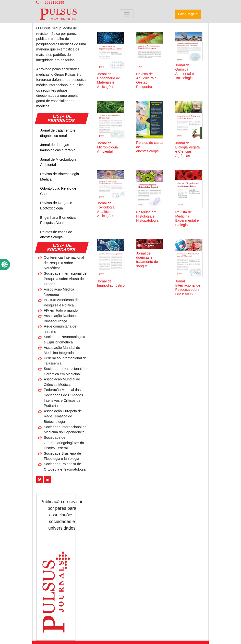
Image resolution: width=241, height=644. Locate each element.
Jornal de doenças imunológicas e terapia (58, 147)
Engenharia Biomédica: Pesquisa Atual (58, 220)
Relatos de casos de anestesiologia (56, 235)
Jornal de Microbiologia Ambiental (58, 162)
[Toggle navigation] (127, 14)
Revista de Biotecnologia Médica (60, 177)
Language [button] (186, 14)
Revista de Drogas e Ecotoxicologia (56, 206)
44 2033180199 (50, 2)
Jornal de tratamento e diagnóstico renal (58, 133)
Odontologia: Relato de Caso (58, 191)
